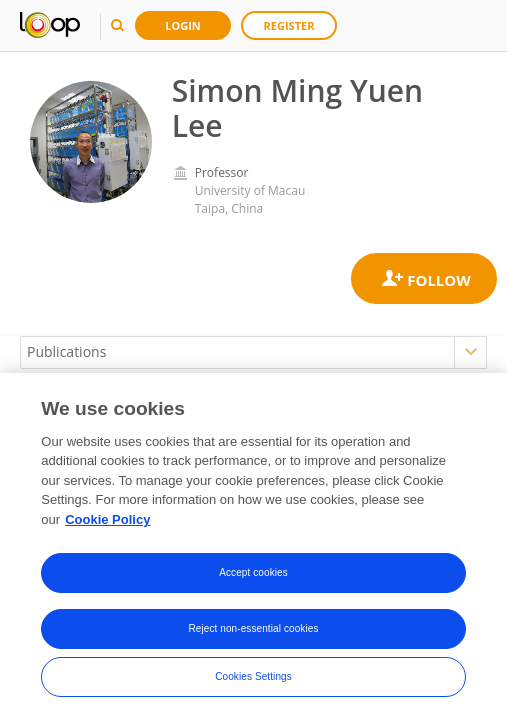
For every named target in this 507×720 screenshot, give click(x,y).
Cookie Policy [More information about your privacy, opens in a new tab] (107, 522)
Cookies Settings (253, 680)
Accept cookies (253, 576)
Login (183, 25)
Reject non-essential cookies (253, 632)
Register (289, 25)
